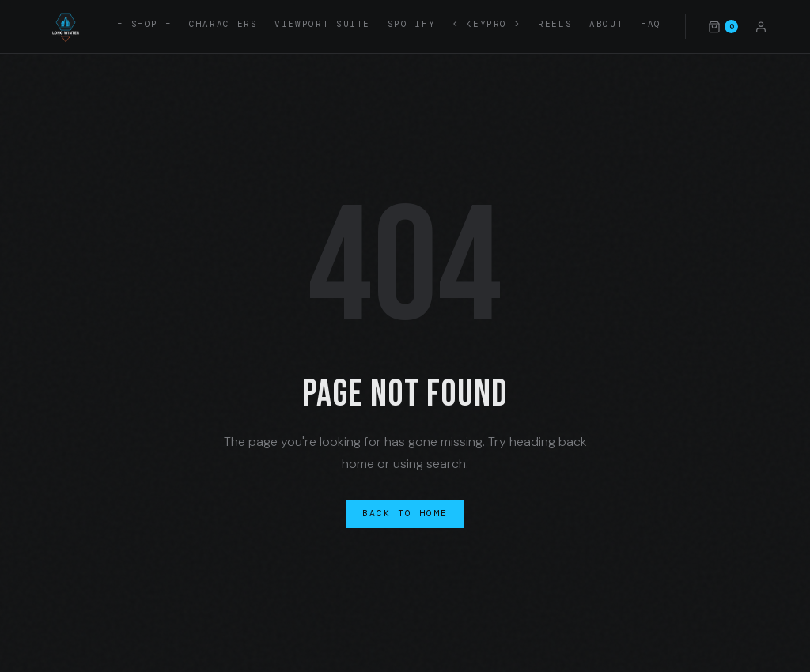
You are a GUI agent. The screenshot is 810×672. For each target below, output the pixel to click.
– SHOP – (144, 24)
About (606, 24)
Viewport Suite (322, 24)
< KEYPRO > (486, 24)
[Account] (761, 26)
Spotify (411, 24)
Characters (223, 24)
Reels (555, 24)
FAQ (651, 24)
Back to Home (405, 513)
